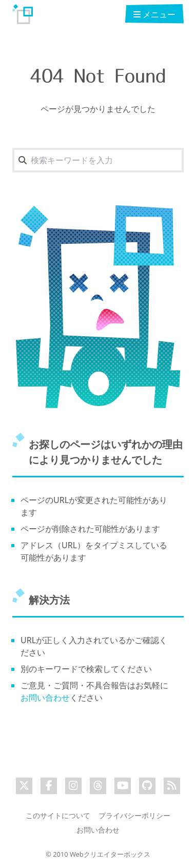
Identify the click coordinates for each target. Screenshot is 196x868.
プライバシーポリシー (134, 815)
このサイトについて (58, 815)
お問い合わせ (45, 698)
